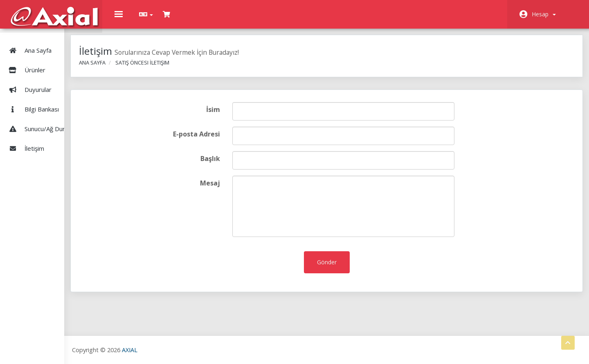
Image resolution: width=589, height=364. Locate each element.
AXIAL (172, 349)
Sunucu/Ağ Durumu (41, 121)
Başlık (239, 165)
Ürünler (49, 62)
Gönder (346, 268)
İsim (242, 116)
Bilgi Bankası (32, 101)
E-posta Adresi (226, 140)
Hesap (544, 14)
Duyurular (29, 82)
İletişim (25, 141)
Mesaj (239, 189)
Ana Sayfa (29, 42)
